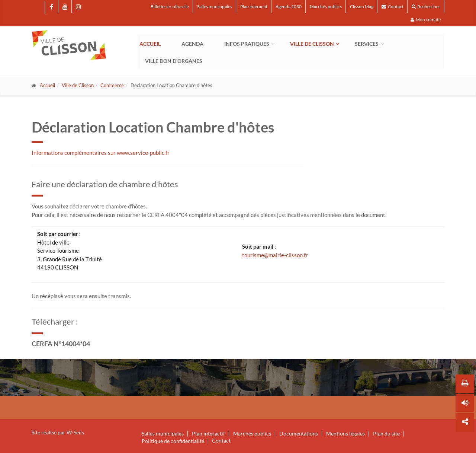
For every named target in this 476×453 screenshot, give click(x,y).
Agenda (192, 44)
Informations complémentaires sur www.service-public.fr (101, 153)
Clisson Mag (362, 7)
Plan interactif (254, 7)
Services (367, 44)
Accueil (150, 44)
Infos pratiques (247, 44)
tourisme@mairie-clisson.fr (275, 255)
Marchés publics (326, 7)
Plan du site (386, 434)
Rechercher (426, 7)
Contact (393, 7)
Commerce (112, 85)
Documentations (299, 434)
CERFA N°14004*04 (61, 344)
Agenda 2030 (289, 7)
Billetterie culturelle (170, 7)
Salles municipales (215, 7)
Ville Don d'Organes (174, 61)
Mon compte (426, 20)
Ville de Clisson (312, 44)
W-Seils (75, 432)
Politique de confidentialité (173, 441)
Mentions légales (345, 434)
